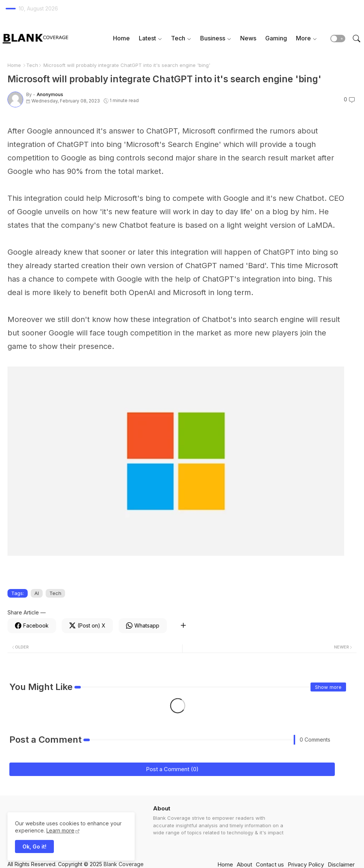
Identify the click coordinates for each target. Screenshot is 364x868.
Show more (328, 687)
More (303, 38)
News (248, 38)
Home (121, 38)
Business (213, 38)
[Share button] (183, 626)
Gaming (276, 38)
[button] (338, 39)
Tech (178, 38)
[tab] (121, 38)
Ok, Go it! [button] (34, 846)
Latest (147, 38)
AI (37, 593)
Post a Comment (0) (172, 769)
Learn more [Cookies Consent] (60, 830)
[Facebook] (32, 626)
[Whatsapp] (143, 626)
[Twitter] (87, 626)
